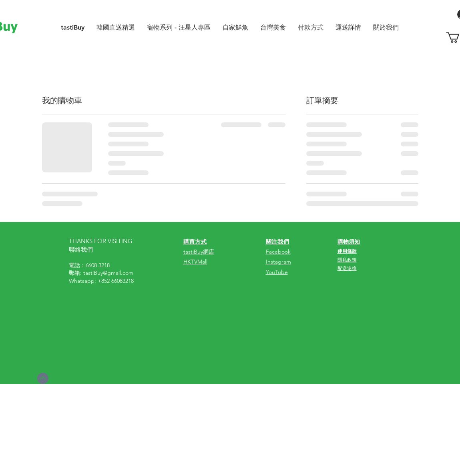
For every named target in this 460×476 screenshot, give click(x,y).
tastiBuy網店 (199, 252)
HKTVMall (195, 262)
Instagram (278, 262)
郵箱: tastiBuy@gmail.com (101, 273)
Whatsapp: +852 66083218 (101, 281)
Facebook (278, 252)
